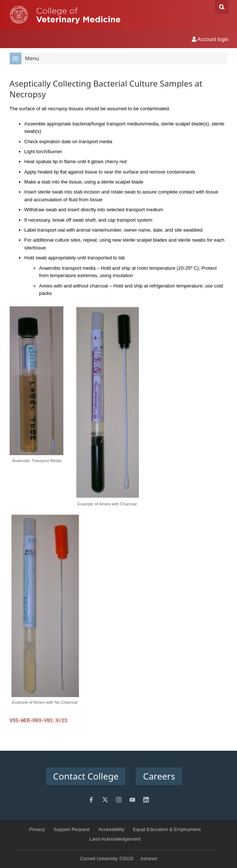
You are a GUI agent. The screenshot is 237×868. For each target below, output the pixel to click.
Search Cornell (222, 7)
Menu (24, 58)
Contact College (86, 776)
